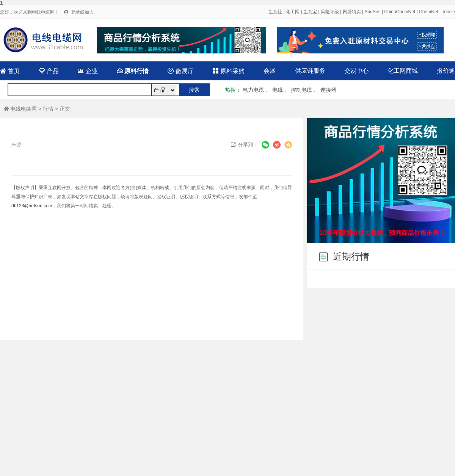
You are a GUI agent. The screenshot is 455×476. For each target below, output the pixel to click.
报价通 (446, 71)
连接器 (328, 90)
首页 (10, 71)
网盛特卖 (352, 12)
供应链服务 (310, 71)
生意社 (275, 12)
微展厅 (180, 71)
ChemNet (429, 12)
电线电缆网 (20, 109)
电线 (278, 90)
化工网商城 (403, 71)
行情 (48, 109)
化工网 (293, 12)
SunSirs (372, 12)
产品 (49, 71)
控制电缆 (301, 90)
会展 (270, 71)
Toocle (448, 12)
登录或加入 (82, 12)
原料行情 (133, 71)
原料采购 (229, 71)
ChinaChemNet (400, 12)
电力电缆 (253, 90)
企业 (88, 71)
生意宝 (310, 12)
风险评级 (330, 12)
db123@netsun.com (32, 206)
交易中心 (356, 71)
